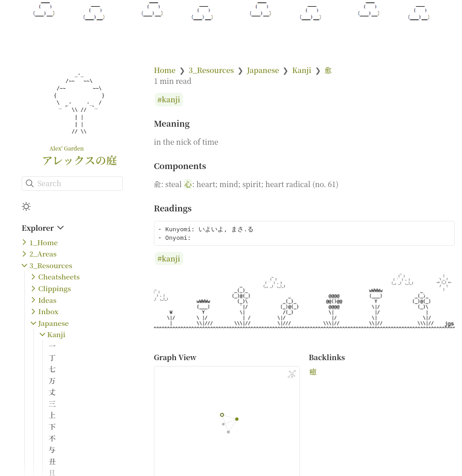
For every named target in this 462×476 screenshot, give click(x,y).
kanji (171, 100)
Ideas (47, 300)
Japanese (54, 323)
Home (165, 70)
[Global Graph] (292, 374)
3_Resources (51, 265)
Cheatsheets (59, 277)
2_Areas (43, 254)
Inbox (49, 311)
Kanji (56, 334)
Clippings (55, 288)
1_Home (44, 242)
